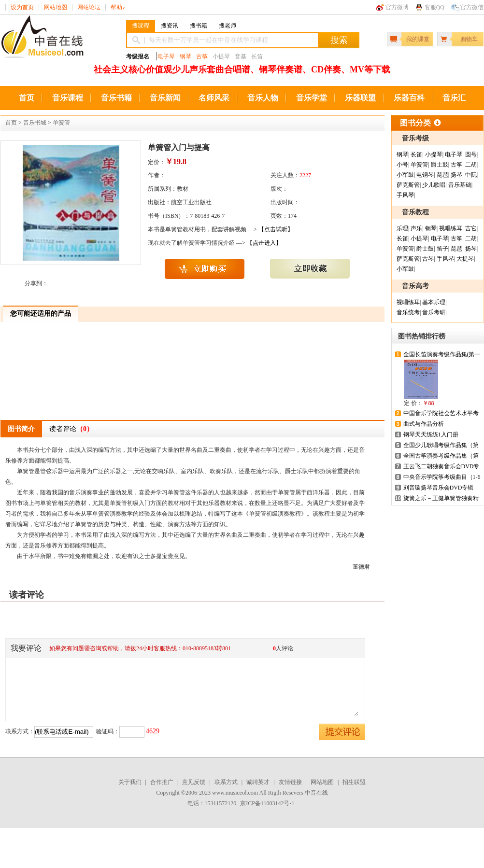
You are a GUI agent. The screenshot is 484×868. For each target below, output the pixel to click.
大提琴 (465, 259)
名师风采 (214, 98)
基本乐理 (434, 302)
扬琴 (456, 175)
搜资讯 (170, 26)
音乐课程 (68, 98)
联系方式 (226, 782)
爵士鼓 (440, 165)
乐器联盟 (360, 98)
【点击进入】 (264, 243)
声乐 (416, 228)
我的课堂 (418, 39)
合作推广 (162, 782)
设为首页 (22, 7)
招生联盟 (354, 782)
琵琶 (442, 175)
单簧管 (61, 123)
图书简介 (21, 429)
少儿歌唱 (434, 185)
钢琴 (185, 56)
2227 (305, 175)
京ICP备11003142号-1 (267, 803)
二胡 (471, 165)
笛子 (442, 249)
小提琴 (434, 154)
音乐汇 (454, 98)
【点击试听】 (276, 229)
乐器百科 (409, 98)
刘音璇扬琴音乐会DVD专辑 (439, 488)
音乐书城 (35, 123)
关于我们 (130, 782)
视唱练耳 (451, 228)
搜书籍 (199, 26)
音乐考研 (434, 312)
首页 (27, 98)
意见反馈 (194, 782)
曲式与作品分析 (424, 424)
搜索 (339, 40)
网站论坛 (89, 7)
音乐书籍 (116, 98)
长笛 (416, 154)
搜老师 (228, 26)
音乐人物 (263, 98)
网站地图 (56, 7)
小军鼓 (405, 175)
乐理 (402, 228)
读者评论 (71, 429)
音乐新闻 (165, 98)
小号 (402, 165)
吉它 (471, 228)
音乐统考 (408, 312)
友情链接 (290, 782)
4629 (153, 731)
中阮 (471, 175)
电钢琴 (425, 175)
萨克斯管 (408, 185)
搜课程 (141, 26)
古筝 (202, 56)
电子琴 (166, 56)
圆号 (471, 154)
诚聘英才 (258, 782)
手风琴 (405, 195)
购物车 (469, 39)
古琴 (428, 259)
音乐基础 (460, 185)
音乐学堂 (312, 98)
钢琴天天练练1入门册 (431, 434)
